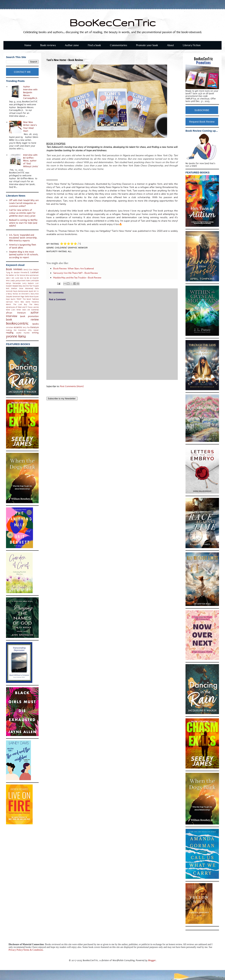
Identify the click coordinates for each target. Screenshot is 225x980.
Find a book (94, 45)
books (36, 324)
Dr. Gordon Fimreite (19, 273)
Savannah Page (18, 297)
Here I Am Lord (13, 278)
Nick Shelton (12, 288)
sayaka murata (23, 333)
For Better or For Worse (15, 275)
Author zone (72, 45)
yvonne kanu (16, 336)
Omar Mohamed (26, 288)
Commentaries (119, 45)
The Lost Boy (20, 304)
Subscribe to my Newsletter (62, 399)
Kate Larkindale (32, 281)
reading (10, 333)
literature (34, 327)
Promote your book (147, 45)
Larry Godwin (28, 283)
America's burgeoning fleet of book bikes (23, 246)
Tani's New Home (22, 302)
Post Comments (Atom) (72, 386)
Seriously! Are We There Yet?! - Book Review (76, 273)
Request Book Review (202, 122)
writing (35, 333)
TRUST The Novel (24, 299)
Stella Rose (29, 297)
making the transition (16, 330)
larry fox (26, 327)
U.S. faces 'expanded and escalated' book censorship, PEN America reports (23, 238)
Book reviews (48, 45)
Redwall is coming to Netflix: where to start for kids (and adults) (23, 223)
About (170, 45)
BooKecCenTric (113, 22)
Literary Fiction (192, 45)
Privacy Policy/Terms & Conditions (26, 950)
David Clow (28, 270)
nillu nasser (33, 330)
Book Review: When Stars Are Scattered (74, 269)
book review (22, 320)
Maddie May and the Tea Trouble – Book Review (77, 278)
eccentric (18, 327)
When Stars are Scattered (28, 310)
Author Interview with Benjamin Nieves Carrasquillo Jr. (30, 92)
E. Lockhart (33, 272)
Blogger (152, 960)
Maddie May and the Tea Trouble (26, 286)
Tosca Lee (32, 307)
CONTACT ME (22, 72)
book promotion (29, 316)
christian (10, 327)
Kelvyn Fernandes (13, 283)
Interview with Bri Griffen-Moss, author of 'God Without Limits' (31, 161)
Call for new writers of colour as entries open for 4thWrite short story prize (22, 213)
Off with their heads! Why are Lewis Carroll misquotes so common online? (24, 203)
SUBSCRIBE (202, 110)
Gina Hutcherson (32, 275)
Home (28, 45)
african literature (16, 313)
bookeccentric (17, 323)
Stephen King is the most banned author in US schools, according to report (24, 255)
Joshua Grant (21, 281)
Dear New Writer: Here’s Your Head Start (30, 126)
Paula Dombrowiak (21, 291)
